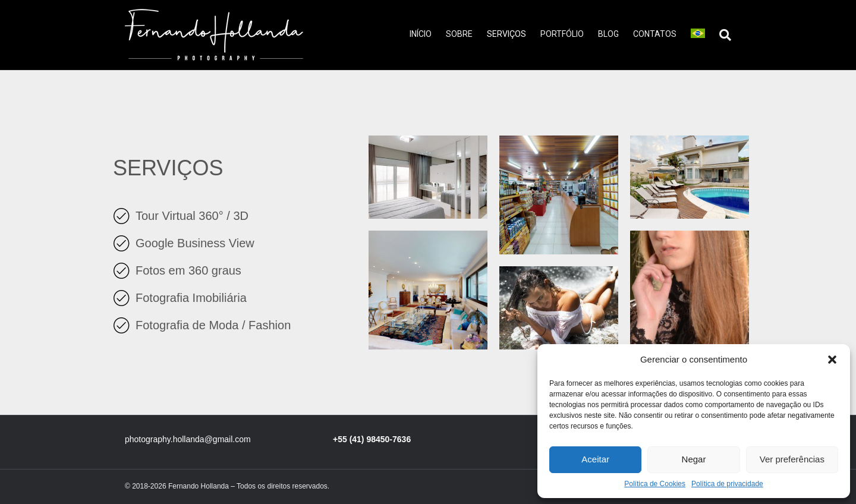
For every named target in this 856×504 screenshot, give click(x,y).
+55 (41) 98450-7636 (372, 439)
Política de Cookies (655, 484)
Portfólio (562, 34)
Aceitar (595, 459)
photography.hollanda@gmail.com (188, 439)
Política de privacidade (727, 484)
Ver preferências (792, 459)
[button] (832, 360)
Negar (694, 459)
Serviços (506, 34)
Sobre (459, 34)
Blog (608, 34)
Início (421, 34)
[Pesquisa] (722, 35)
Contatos (655, 34)
